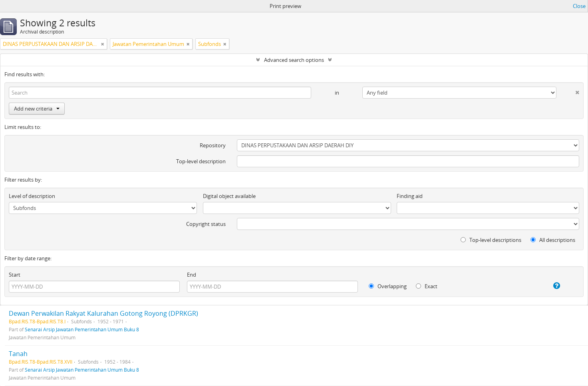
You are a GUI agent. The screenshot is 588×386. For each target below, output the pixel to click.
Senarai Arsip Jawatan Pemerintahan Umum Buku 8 (82, 329)
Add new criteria (37, 109)
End (192, 275)
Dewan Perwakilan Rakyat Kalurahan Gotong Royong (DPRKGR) (103, 313)
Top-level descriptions (491, 240)
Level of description (32, 196)
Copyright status (206, 224)
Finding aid (410, 196)
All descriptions (553, 240)
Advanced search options (294, 60)
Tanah (18, 354)
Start (15, 275)
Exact (427, 286)
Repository (213, 145)
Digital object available (229, 196)
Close (579, 6)
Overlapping (388, 286)
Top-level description (201, 161)
